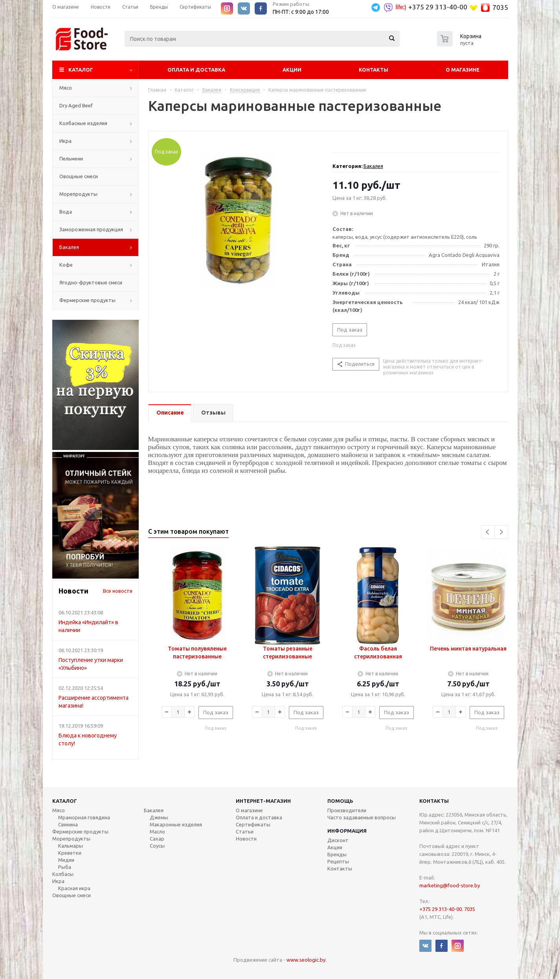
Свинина (68, 824)
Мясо (66, 88)
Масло (157, 832)
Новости (246, 839)
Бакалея (69, 247)
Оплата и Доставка (196, 70)
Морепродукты (78, 194)
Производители (347, 810)
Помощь (340, 801)
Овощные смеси (79, 176)
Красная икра (74, 888)
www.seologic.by (306, 960)
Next (501, 532)
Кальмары (71, 846)
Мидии (66, 860)
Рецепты (338, 861)
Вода (66, 212)
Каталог (81, 70)
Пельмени (71, 159)
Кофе (66, 265)
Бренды (337, 854)
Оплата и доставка (259, 817)
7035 (500, 7)
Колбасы (63, 874)
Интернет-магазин (263, 801)
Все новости (118, 591)
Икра (65, 141)
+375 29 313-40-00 (438, 7)
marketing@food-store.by (450, 885)
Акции (292, 70)
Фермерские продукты (87, 300)
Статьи (245, 832)
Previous (488, 532)
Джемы (159, 817)
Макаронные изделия (176, 824)
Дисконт (338, 840)
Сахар (157, 839)
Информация (347, 831)
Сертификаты (253, 824)
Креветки (70, 853)
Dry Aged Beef (76, 105)
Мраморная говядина (84, 817)
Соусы (157, 846)
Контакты (374, 70)
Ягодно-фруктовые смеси (91, 282)
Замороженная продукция (91, 229)
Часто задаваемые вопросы (362, 817)
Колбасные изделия (83, 123)
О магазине (463, 70)
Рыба (65, 867)
